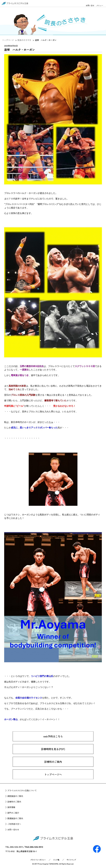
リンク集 (56, 860)
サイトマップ (71, 860)
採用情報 (11, 807)
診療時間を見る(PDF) (53, 755)
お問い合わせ (13, 830)
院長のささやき (24, 40)
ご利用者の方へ (14, 824)
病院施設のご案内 (15, 796)
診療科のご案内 (53, 767)
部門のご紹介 (13, 813)
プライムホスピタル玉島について (22, 790)
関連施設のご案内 (15, 818)
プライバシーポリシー (38, 860)
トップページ (8, 40)
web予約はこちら (53, 742)
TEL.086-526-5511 (14, 847)
